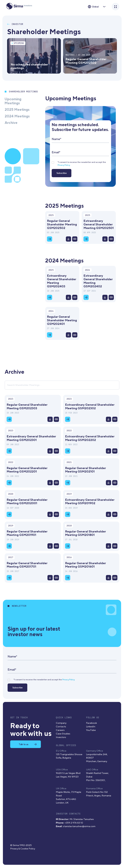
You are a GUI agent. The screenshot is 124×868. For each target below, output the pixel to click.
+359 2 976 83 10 (74, 823)
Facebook (91, 723)
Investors (61, 737)
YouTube (91, 730)
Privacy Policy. (64, 165)
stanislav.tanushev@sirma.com (79, 826)
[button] (96, 7)
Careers (60, 730)
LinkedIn (91, 727)
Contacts (61, 727)
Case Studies (63, 734)
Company (61, 723)
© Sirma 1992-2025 (21, 845)
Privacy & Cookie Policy (23, 849)
